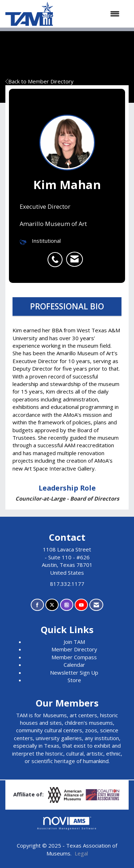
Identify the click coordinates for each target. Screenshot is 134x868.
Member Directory (74, 649)
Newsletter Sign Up (74, 672)
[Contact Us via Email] (96, 605)
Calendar (74, 665)
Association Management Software (67, 823)
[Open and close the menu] (90, 14)
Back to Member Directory (39, 81)
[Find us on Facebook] (37, 605)
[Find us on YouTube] (81, 605)
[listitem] (57, 256)
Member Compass (74, 657)
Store (74, 680)
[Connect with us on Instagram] (67, 605)
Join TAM (74, 642)
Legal (81, 853)
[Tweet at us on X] (52, 605)
